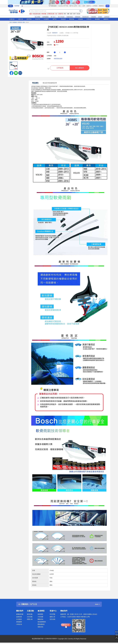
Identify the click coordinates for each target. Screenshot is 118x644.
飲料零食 (29, 19)
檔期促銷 (78, 17)
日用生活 (89, 19)
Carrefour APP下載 (63, 6)
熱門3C (55, 19)
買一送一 (53, 17)
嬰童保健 (72, 19)
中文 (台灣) (73, 6)
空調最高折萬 (51, 14)
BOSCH (55, 33)
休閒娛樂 (80, 19)
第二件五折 (61, 17)
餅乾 (65, 14)
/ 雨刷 (23, 22)
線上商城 (38, 17)
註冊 (84, 6)
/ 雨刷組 (27, 22)
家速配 (100, 17)
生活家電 (46, 19)
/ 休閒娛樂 (14, 22)
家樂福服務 (53, 6)
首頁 (11, 22)
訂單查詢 (95, 6)
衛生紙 (78, 14)
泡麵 (68, 14)
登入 (80, 6)
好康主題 (12, 19)
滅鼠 (31, 14)
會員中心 (89, 6)
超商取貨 (107, 17)
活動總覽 (93, 17)
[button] (20, 73)
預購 (55, 56)
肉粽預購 (44, 14)
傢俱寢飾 (97, 19)
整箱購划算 (86, 17)
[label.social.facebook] (12, 73)
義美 (71, 14)
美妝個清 (63, 19)
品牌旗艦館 (45, 17)
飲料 (74, 14)
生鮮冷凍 (20, 19)
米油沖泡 (38, 19)
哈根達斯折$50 (37, 14)
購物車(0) (101, 6)
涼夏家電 (60, 14)
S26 (56, 14)
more (97, 604)
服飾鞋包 (106, 19)
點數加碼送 (70, 17)
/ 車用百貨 (19, 22)
